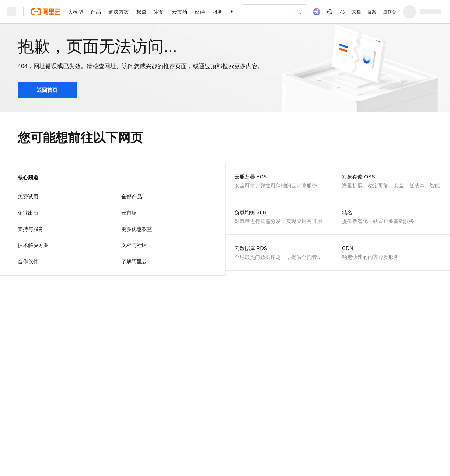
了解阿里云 (134, 261)
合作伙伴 (28, 261)
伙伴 (200, 12)
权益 (142, 12)
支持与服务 (31, 229)
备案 (372, 12)
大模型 (76, 12)
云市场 (179, 12)
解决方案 (119, 12)
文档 (356, 12)
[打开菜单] (12, 12)
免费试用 (28, 197)
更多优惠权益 (137, 229)
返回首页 (47, 90)
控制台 (390, 12)
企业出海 (28, 213)
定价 (159, 12)
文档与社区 (134, 245)
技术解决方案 (33, 245)
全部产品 (132, 197)
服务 (217, 12)
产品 (96, 12)
